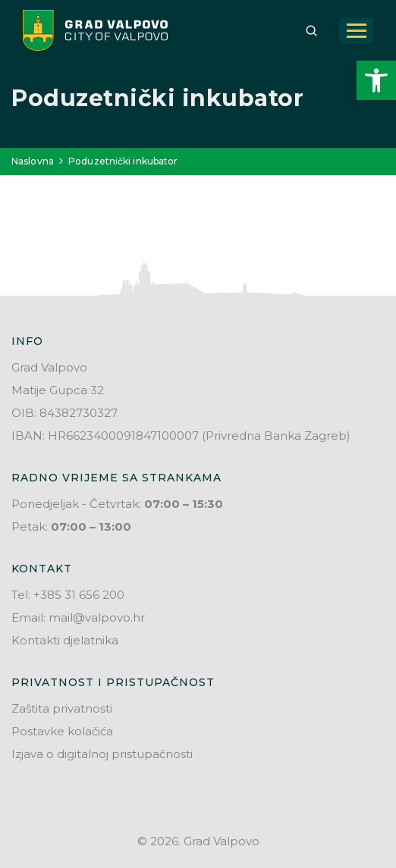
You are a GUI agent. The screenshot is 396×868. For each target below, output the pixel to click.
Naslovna (33, 161)
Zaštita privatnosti (62, 708)
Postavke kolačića (62, 731)
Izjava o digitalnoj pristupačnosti (102, 754)
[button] (376, 80)
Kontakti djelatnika (65, 640)
